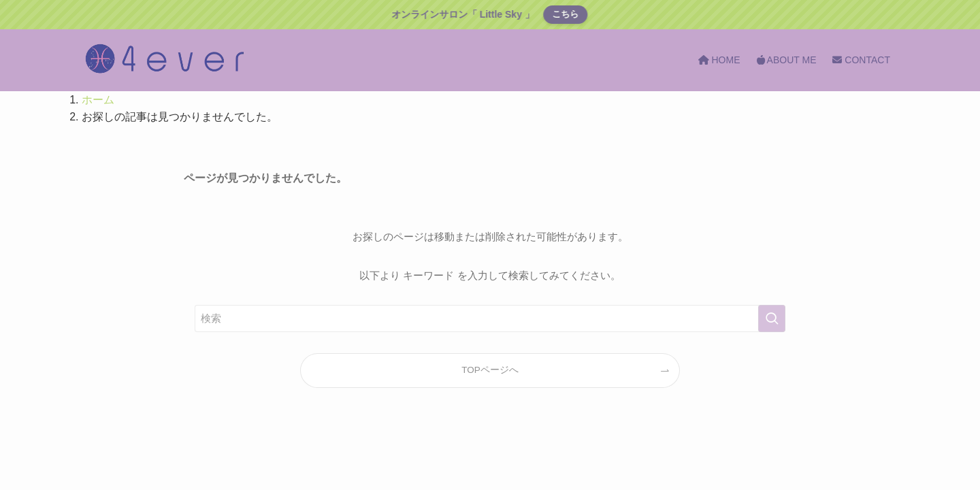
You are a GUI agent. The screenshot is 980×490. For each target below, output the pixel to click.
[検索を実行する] (772, 318)
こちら (565, 14)
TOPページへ (490, 370)
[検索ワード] (490, 318)
